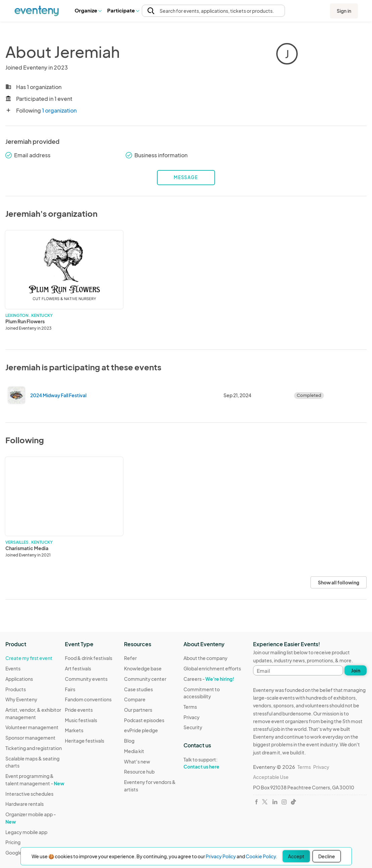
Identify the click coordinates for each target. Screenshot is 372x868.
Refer (130, 658)
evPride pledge (141, 730)
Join (356, 670)
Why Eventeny (21, 699)
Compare (135, 699)
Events (13, 668)
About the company (205, 658)
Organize (88, 10)
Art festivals (78, 668)
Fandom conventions (88, 699)
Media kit (134, 751)
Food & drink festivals (89, 658)
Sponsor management (30, 738)
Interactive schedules (29, 794)
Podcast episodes (144, 720)
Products (16, 689)
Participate (123, 10)
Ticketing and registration (34, 748)
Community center (145, 679)
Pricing (13, 842)
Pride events (79, 710)
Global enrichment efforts (212, 668)
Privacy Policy (221, 856)
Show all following (339, 582)
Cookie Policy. (261, 856)
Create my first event (29, 658)
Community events (86, 679)
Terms (190, 707)
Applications (19, 679)
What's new (137, 761)
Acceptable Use (271, 777)
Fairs (70, 689)
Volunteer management (32, 727)
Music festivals (81, 720)
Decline (327, 856)
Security (193, 727)
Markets (74, 730)
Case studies (138, 689)
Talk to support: (213, 763)
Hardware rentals (25, 804)
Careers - (209, 679)
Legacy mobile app (26, 832)
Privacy (192, 717)
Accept (296, 856)
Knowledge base (143, 668)
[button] (88, 10)
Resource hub (139, 772)
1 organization (59, 110)
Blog (129, 741)
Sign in (344, 11)
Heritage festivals (85, 741)
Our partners (138, 710)
